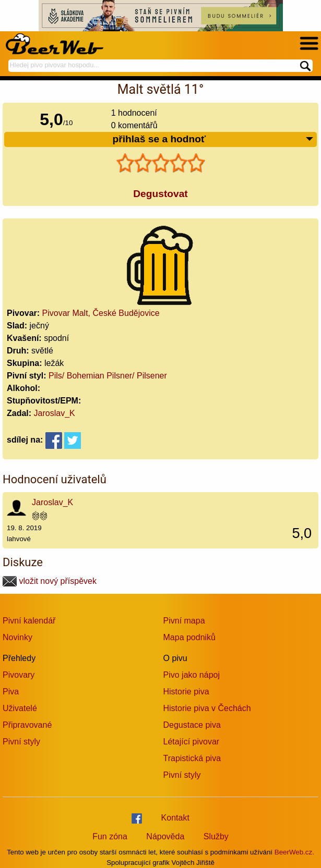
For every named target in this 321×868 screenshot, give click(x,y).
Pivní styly (21, 742)
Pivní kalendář (29, 621)
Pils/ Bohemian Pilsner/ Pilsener (108, 376)
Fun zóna (110, 836)
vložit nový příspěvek (50, 581)
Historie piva (186, 692)
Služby (216, 836)
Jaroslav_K (55, 413)
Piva (11, 692)
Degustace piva (192, 725)
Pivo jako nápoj (192, 675)
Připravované (27, 725)
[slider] (161, 163)
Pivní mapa (184, 621)
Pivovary (19, 675)
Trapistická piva (192, 758)
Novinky (17, 637)
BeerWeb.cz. (294, 852)
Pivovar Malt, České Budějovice (101, 313)
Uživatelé (20, 708)
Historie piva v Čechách (207, 708)
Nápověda (165, 836)
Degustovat (160, 194)
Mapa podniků (190, 637)
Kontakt (175, 818)
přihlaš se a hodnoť (213, 139)
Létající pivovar (192, 742)
